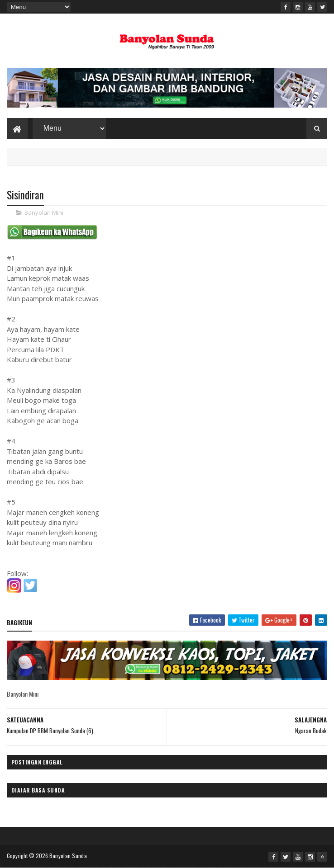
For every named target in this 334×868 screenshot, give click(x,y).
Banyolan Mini (44, 212)
